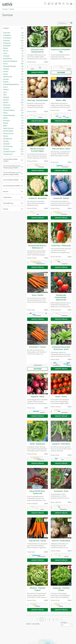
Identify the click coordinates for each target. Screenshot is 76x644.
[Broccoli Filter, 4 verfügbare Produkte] (13, 51)
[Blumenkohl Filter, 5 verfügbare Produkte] (13, 46)
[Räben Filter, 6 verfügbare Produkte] (13, 126)
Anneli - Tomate (61, 398)
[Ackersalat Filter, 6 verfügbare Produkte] (13, 33)
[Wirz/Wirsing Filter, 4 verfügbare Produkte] (13, 146)
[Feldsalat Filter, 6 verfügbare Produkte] (13, 69)
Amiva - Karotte (38, 296)
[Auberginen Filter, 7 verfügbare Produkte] (13, 43)
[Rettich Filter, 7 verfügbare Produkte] (13, 118)
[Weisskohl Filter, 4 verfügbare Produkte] (13, 144)
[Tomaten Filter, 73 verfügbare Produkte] (13, 141)
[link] (37, 620)
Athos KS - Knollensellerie (61, 542)
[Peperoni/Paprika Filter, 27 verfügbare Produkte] (13, 110)
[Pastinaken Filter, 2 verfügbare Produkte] (13, 108)
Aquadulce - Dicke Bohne (61, 445)
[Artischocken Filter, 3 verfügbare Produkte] (13, 38)
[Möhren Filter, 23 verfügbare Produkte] (13, 102)
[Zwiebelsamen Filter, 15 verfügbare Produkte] (13, 154)
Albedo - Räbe (61, 100)
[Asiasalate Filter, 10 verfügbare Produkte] (13, 40)
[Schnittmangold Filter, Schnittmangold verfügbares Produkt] (13, 131)
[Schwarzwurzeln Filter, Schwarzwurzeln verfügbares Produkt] (13, 133)
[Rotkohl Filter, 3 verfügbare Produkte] (13, 123)
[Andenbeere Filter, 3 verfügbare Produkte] (13, 35)
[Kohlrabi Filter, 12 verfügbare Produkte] (13, 82)
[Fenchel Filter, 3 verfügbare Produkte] (13, 71)
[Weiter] (61, 620)
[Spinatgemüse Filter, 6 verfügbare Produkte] (13, 139)
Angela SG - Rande (38, 398)
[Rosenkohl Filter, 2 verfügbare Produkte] (13, 120)
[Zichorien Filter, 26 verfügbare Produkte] (13, 149)
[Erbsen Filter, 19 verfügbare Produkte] (13, 64)
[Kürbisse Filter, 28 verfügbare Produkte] (13, 89)
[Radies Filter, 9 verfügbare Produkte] (13, 113)
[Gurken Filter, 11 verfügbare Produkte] (13, 74)
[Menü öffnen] (71, 4)
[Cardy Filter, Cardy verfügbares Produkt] (13, 53)
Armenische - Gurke (61, 492)
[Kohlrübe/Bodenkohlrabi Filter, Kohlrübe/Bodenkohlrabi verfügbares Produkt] (13, 84)
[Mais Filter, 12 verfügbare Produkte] (13, 95)
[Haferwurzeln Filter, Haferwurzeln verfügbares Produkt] (13, 77)
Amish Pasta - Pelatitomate (61, 247)
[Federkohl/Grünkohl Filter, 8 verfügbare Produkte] (13, 66)
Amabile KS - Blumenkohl (38, 199)
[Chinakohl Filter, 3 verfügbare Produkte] (13, 56)
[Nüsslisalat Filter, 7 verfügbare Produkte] (13, 105)
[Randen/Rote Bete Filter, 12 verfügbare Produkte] (13, 115)
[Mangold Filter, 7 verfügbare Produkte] (13, 97)
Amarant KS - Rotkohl (61, 199)
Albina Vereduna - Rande (61, 150)
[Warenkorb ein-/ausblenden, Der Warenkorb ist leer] (67, 4)
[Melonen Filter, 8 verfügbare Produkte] (13, 100)
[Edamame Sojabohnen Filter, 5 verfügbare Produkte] (13, 61)
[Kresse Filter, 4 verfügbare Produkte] (13, 87)
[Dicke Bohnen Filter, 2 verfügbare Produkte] (13, 58)
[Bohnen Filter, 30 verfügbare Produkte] (13, 48)
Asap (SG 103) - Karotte (37, 542)
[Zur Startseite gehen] (8, 4)
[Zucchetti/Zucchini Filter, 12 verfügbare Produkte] (13, 151)
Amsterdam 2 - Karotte (37, 348)
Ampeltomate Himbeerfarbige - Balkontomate (61, 298)
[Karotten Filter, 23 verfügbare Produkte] (13, 79)
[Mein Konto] (63, 4)
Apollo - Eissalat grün (38, 445)
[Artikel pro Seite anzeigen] (66, 626)
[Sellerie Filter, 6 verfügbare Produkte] (13, 136)
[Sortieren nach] (63, 23)
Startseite (5, 9)
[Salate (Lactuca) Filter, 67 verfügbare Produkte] (13, 128)
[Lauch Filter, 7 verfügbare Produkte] (13, 92)
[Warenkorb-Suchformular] (45, 4)
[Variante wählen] (38, 72)
